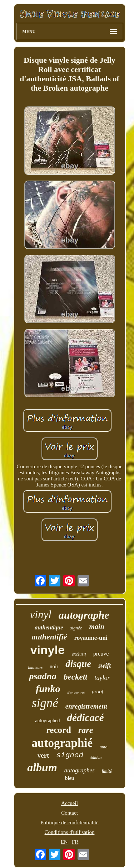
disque (78, 664)
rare (86, 730)
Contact (70, 813)
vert (43, 755)
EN (64, 842)
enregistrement (86, 706)
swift (105, 666)
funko (48, 689)
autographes (80, 770)
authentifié (49, 637)
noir (54, 666)
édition (96, 757)
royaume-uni (91, 638)
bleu (70, 778)
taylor (102, 678)
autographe (84, 615)
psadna (43, 676)
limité (107, 771)
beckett (75, 677)
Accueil (70, 803)
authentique (49, 627)
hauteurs (35, 667)
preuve (101, 654)
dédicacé (86, 718)
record (59, 730)
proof (98, 691)
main (97, 627)
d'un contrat (76, 693)
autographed (47, 721)
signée (76, 628)
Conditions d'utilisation (70, 832)
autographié (62, 743)
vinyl (41, 615)
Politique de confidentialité (69, 823)
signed (70, 755)
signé (45, 703)
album (42, 767)
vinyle (48, 650)
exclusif (79, 654)
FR (75, 842)
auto (103, 747)
